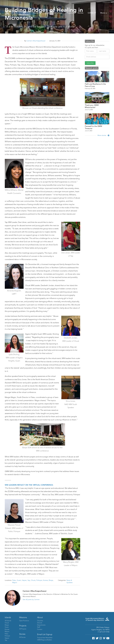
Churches (40, 621)
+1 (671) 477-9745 (103, 632)
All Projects (23, 629)
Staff (39, 627)
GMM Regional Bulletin (45, 640)
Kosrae (45, 580)
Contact (40, 629)
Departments (41, 625)
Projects (70, 13)
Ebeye (51, 580)
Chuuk (33, 580)
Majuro (15, 583)
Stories (80, 13)
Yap (29, 580)
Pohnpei (39, 580)
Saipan (24, 580)
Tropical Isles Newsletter (45, 638)
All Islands (8, 621)
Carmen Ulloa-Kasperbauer (36, 41)
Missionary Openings (54, 13)
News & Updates (70, 581)
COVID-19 (92, 13)
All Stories (22, 637)
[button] (37, 13)
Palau (14, 580)
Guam (19, 580)
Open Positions (24, 621)
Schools (40, 623)
